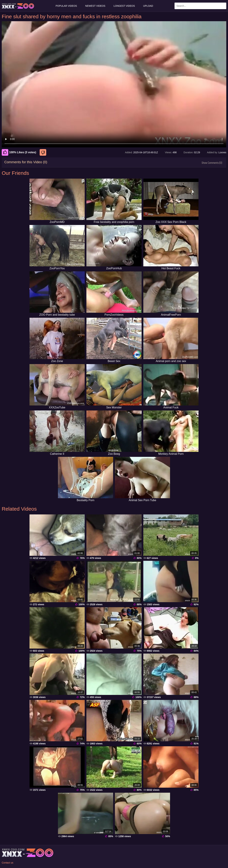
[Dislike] (43, 152)
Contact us (8, 863)
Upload (148, 6)
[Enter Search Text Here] (200, 6)
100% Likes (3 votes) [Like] (19, 152)
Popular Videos (66, 6)
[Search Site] (223, 6)
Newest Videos (95, 6)
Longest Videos (124, 6)
